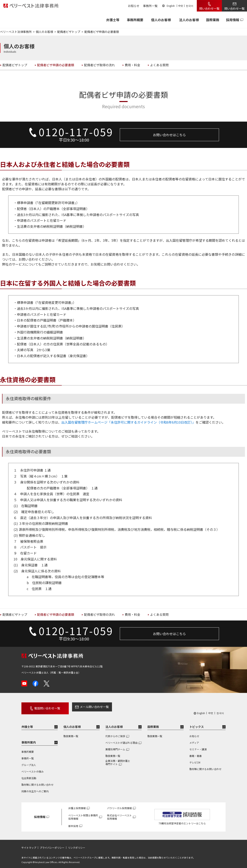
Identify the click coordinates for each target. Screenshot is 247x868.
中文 (181, 6)
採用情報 (233, 20)
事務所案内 (29, 739)
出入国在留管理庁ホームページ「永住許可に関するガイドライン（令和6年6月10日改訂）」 (128, 422)
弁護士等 (27, 724)
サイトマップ (29, 845)
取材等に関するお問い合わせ (37, 782)
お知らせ (134, 6)
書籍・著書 (196, 753)
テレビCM (195, 759)
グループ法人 (29, 762)
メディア (194, 740)
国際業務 (213, 20)
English (171, 6)
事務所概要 (135, 20)
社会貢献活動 (29, 775)
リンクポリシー (77, 845)
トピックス (197, 724)
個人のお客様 (161, 20)
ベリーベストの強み (33, 769)
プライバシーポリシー (52, 845)
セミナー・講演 (198, 746)
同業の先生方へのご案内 (35, 788)
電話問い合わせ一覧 (44, 707)
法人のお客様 (189, 20)
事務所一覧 (150, 6)
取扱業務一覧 (71, 733)
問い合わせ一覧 (209, 8)
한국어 (190, 6)
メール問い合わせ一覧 (87, 707)
